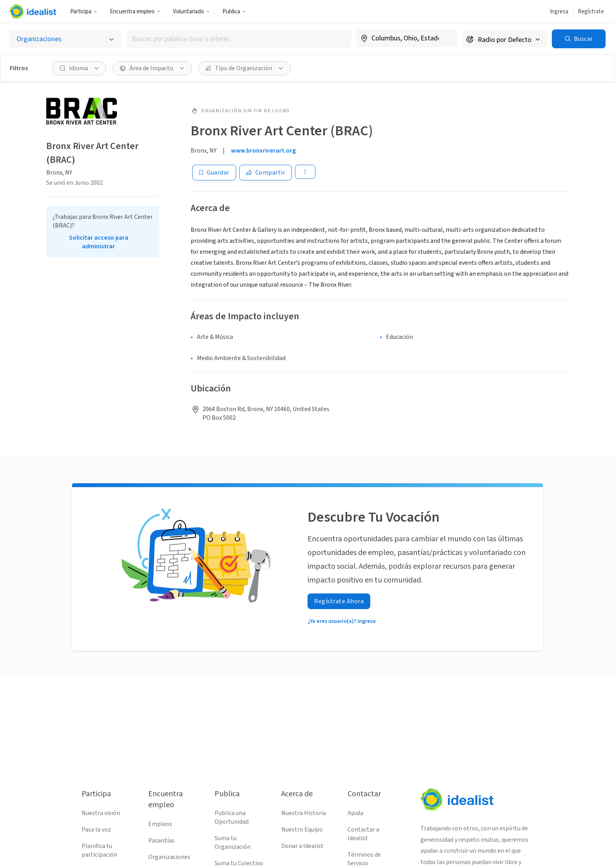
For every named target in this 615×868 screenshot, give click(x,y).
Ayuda (355, 813)
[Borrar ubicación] (446, 38)
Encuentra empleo (135, 12)
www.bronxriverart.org (263, 151)
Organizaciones (169, 857)
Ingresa (559, 12)
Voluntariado (191, 12)
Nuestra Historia (304, 813)
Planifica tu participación (99, 850)
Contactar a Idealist (363, 834)
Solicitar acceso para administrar (99, 242)
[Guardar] (214, 173)
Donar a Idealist (302, 846)
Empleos (160, 824)
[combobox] (239, 39)
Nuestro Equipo (302, 830)
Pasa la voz (96, 830)
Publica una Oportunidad (232, 817)
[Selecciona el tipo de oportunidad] (66, 39)
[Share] (266, 173)
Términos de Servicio (364, 859)
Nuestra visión (101, 813)
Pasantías (161, 841)
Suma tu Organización (233, 843)
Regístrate (591, 12)
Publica (234, 12)
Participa (84, 12)
